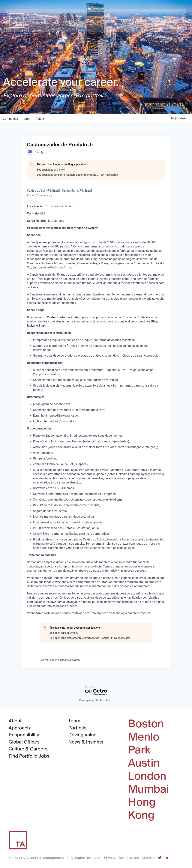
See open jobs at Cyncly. (51, 170)
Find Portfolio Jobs (29, 756)
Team (74, 721)
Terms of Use (129, 858)
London (147, 776)
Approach (19, 728)
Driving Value (82, 735)
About (15, 721)
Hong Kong (142, 809)
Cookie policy (103, 700)
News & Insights (86, 742)
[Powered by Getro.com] (96, 691)
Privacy (110, 858)
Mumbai (148, 789)
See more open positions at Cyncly (60, 660)
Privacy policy (86, 700)
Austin (144, 763)
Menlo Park (144, 743)
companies (11, 119)
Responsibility (24, 735)
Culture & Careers (28, 749)
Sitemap (148, 858)
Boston (146, 724)
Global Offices (24, 742)
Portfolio (77, 728)
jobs (27, 119)
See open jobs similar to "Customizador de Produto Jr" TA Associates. (78, 175)
